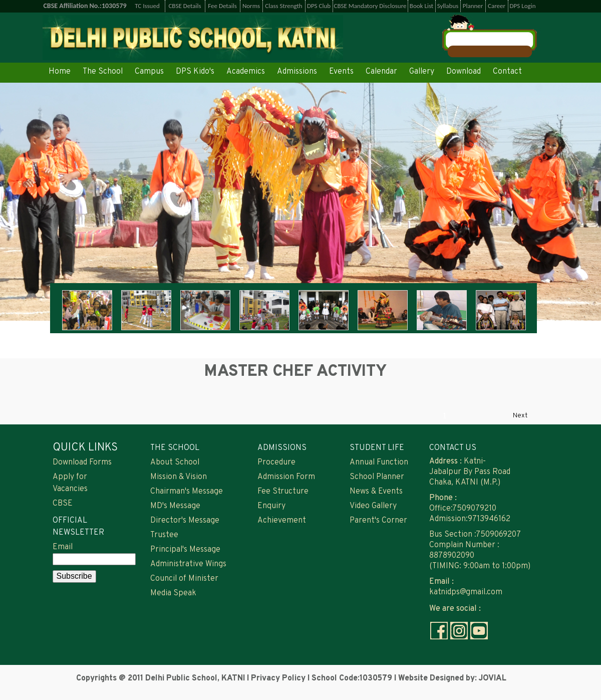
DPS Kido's (195, 72)
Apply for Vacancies (70, 483)
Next (520, 416)
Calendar (381, 72)
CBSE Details (185, 6)
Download (464, 72)
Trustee (164, 535)
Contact (507, 72)
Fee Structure (283, 492)
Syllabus (448, 6)
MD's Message (175, 506)
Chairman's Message (187, 492)
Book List (421, 6)
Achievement (282, 521)
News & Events (376, 492)
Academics (246, 72)
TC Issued (147, 6)
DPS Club (319, 6)
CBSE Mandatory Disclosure (370, 6)
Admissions (297, 72)
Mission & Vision (179, 477)
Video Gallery (373, 506)
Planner (473, 6)
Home (60, 72)
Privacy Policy (279, 678)
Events (341, 72)
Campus (149, 72)
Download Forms (82, 462)
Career (497, 6)
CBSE (63, 504)
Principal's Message (185, 550)
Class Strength (283, 6)
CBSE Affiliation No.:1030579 (85, 6)
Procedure (276, 462)
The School (103, 72)
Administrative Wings (188, 564)
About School (175, 462)
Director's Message (185, 521)
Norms (251, 6)
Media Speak (173, 593)
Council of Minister (184, 579)
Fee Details (222, 6)
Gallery (422, 72)
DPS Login (523, 6)
